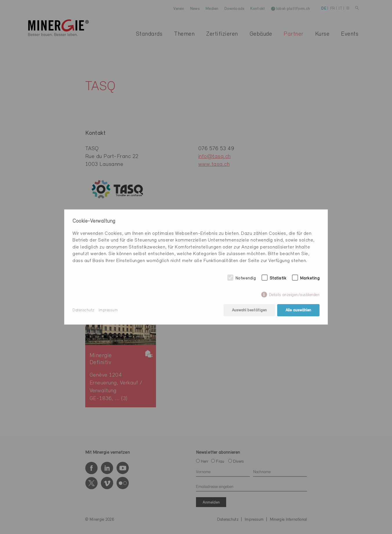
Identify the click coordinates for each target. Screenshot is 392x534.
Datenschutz (84, 310)
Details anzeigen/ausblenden (294, 295)
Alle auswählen (298, 310)
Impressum (108, 310)
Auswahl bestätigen (249, 310)
